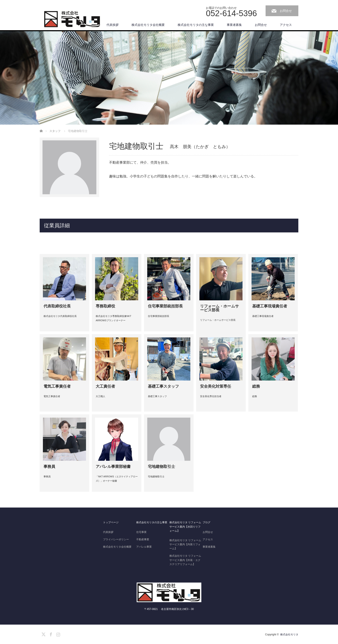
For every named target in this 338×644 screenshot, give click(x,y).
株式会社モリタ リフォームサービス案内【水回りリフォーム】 (185, 526)
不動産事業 (143, 539)
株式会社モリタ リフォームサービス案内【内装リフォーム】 (185, 544)
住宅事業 (141, 532)
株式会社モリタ (289, 635)
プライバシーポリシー (116, 539)
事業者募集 (234, 25)
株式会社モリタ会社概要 (148, 25)
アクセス (286, 25)
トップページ (111, 522)
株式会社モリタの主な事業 (196, 25)
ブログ (207, 522)
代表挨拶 (113, 25)
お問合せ (286, 11)
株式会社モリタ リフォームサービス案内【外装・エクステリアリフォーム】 (185, 560)
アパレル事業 (144, 547)
